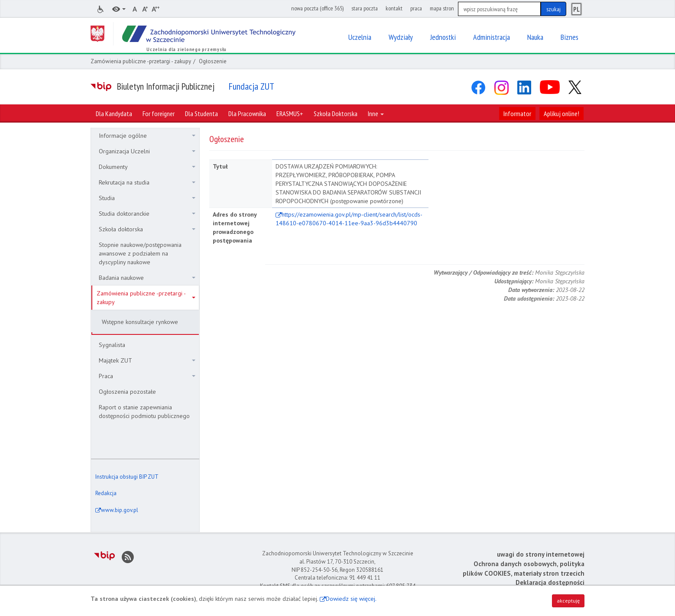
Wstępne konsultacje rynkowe (140, 322)
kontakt (394, 8)
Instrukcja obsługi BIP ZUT (127, 477)
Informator (517, 113)
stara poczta (365, 8)
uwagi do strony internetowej (541, 554)
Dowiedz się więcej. (351, 599)
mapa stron (442, 8)
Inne (376, 113)
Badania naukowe (147, 278)
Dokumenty (147, 167)
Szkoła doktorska (147, 229)
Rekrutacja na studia (147, 182)
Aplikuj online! (561, 113)
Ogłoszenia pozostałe (127, 392)
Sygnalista (112, 345)
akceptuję (568, 601)
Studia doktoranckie (147, 214)
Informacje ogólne (147, 136)
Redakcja (106, 493)
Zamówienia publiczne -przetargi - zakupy (141, 61)
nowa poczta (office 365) (317, 8)
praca (416, 8)
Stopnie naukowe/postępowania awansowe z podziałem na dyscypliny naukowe (140, 253)
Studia (147, 198)
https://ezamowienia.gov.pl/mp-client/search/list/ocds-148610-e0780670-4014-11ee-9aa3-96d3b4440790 (349, 219)
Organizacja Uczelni (147, 151)
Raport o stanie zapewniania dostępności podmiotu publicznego (144, 412)
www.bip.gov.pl (120, 510)
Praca (147, 376)
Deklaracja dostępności (550, 582)
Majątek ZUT (147, 360)
